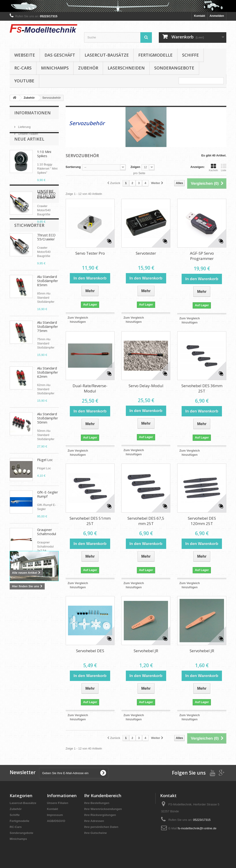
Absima (29, 705)
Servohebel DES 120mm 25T (202, 521)
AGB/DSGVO (56, 821)
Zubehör (88, 68)
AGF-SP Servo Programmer (202, 256)
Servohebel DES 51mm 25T (90, 521)
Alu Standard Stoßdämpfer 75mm (48, 337)
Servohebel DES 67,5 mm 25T (146, 521)
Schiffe (190, 55)
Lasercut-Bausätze (107, 55)
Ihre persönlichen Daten (101, 827)
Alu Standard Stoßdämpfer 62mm (48, 383)
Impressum (55, 815)
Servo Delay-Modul (146, 386)
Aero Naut (42, 691)
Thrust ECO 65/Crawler (46, 206)
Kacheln (213, 167)
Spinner (18, 698)
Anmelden (217, 16)
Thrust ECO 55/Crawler (46, 247)
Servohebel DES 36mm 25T (202, 388)
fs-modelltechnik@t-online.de (197, 828)
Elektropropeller (40, 698)
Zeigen (135, 167)
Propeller (18, 677)
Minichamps (55, 68)
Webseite (25, 55)
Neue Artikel (29, 149)
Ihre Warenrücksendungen (103, 809)
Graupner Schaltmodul (47, 542)
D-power (50, 684)
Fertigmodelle (155, 55)
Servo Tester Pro (90, 253)
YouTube (24, 81)
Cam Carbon (21, 691)
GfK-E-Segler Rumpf (48, 505)
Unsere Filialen (28, 132)
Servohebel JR (146, 651)
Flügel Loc (45, 470)
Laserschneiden (126, 68)
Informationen (32, 113)
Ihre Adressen (94, 821)
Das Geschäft (60, 55)
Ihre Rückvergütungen (100, 815)
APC (15, 705)
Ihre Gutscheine (95, 833)
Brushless (37, 677)
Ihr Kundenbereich (103, 796)
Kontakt (200, 16)
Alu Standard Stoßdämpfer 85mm (48, 291)
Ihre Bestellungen (97, 803)
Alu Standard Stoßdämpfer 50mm (48, 428)
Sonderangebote (174, 68)
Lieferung (24, 125)
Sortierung (73, 167)
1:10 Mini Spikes (44, 164)
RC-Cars (23, 68)
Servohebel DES (90, 651)
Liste (224, 167)
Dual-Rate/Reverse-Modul (90, 388)
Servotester (146, 253)
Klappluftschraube (25, 684)
